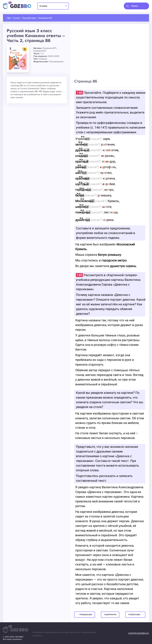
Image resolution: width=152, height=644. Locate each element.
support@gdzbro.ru (139, 633)
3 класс (43, 6)
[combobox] (136, 6)
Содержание (110, 615)
